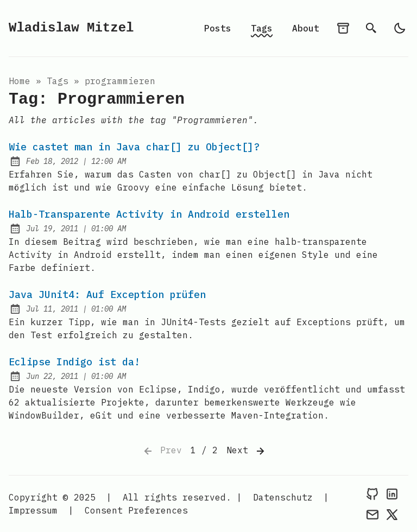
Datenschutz (283, 497)
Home (20, 81)
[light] (400, 28)
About (306, 28)
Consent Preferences (136, 510)
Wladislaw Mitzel (71, 28)
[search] (371, 28)
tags (58, 81)
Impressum (33, 510)
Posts (218, 28)
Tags (262, 28)
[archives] (343, 28)
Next (247, 451)
